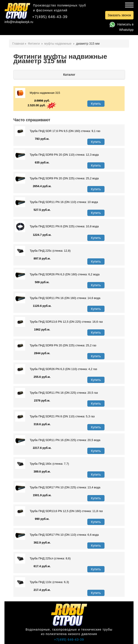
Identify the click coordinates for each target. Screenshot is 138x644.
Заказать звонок (119, 15)
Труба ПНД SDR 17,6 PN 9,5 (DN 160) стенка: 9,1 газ (58, 131)
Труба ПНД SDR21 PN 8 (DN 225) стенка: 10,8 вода (57, 227)
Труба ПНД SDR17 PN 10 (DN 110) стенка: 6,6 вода (57, 535)
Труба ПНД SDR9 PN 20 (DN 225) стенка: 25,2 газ (56, 346)
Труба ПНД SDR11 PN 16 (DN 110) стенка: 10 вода (56, 202)
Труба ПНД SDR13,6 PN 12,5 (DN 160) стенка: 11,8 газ (59, 511)
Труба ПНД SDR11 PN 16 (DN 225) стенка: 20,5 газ (56, 393)
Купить (96, 104)
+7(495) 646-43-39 (50, 17)
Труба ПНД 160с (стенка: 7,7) (42, 464)
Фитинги (34, 44)
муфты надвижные (58, 44)
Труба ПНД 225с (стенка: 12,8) (43, 251)
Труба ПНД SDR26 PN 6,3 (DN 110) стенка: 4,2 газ (56, 369)
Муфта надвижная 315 (38, 93)
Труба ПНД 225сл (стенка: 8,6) (43, 559)
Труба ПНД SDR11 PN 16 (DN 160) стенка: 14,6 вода (58, 298)
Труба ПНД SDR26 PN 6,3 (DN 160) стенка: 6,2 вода (57, 275)
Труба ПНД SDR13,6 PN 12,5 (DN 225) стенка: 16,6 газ (59, 322)
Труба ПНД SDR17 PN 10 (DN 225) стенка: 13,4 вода (58, 488)
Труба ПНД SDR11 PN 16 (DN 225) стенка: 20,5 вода (58, 440)
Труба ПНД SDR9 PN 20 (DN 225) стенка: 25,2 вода (57, 179)
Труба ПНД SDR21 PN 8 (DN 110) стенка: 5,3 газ (55, 417)
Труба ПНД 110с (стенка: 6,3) (42, 582)
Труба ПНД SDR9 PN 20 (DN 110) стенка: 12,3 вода (57, 155)
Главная (18, 44)
